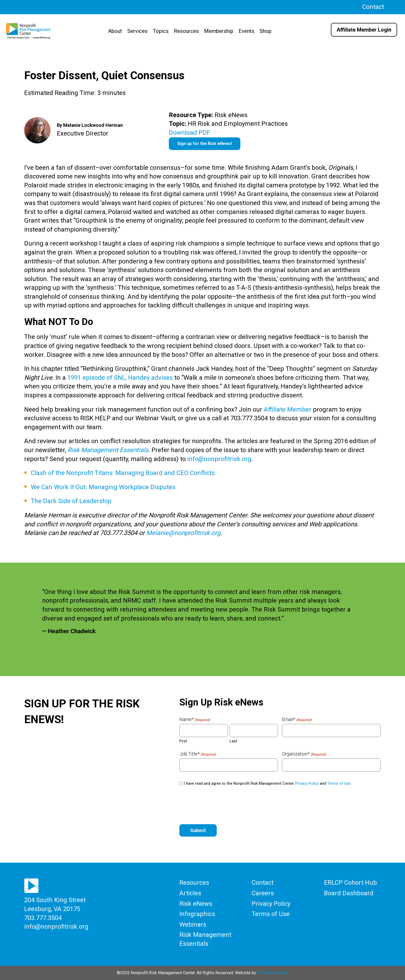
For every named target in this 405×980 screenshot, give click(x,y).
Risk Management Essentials (108, 450)
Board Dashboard (349, 893)
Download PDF (189, 133)
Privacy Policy (307, 783)
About (115, 31)
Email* (297, 719)
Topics (161, 31)
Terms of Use (271, 914)
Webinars (193, 924)
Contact (373, 7)
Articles (190, 893)
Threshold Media (273, 972)
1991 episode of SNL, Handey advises (120, 378)
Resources (186, 31)
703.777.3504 (43, 918)
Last (233, 741)
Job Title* (198, 754)
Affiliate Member (288, 409)
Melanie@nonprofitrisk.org (183, 533)
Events (246, 31)
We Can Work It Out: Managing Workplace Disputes (103, 487)
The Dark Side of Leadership (71, 501)
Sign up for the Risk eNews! (205, 144)
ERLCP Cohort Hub (350, 883)
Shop (265, 31)
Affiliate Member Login (364, 30)
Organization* (304, 754)
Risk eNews (196, 903)
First (183, 741)
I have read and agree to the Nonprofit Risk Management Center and (268, 783)
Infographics (197, 914)
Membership (219, 31)
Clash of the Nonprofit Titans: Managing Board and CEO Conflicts (123, 473)
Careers (263, 893)
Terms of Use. (339, 783)
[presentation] (219, 806)
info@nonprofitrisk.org (219, 459)
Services (137, 31)
